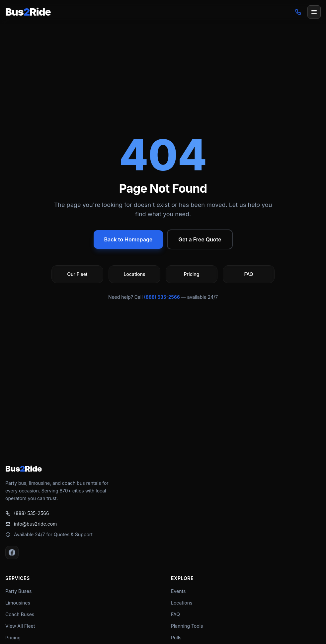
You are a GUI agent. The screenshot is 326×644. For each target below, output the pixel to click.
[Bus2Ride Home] (28, 12)
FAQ (175, 614)
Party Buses (18, 591)
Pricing (13, 638)
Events (178, 591)
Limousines (18, 603)
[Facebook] (12, 552)
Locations (182, 603)
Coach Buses (20, 614)
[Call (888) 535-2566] (298, 12)
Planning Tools (187, 626)
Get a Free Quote (200, 239)
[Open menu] (314, 12)
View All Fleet (20, 626)
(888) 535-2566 (162, 297)
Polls (176, 638)
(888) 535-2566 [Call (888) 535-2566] (27, 513)
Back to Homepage (128, 239)
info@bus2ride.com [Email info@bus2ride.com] (31, 524)
